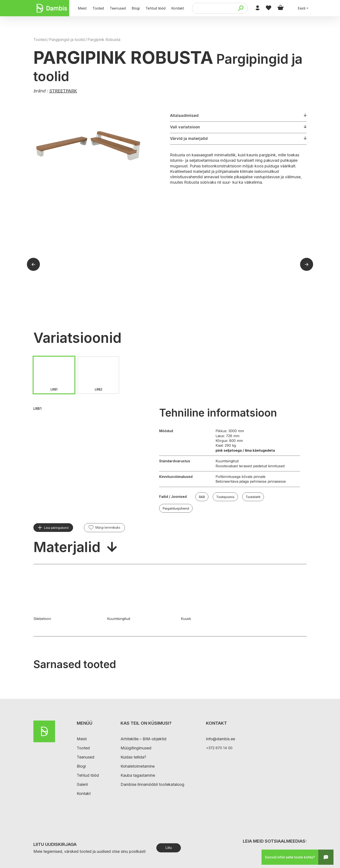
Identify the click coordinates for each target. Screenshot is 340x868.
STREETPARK (63, 91)
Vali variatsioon (185, 127)
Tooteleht (253, 497)
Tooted (40, 40)
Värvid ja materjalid (189, 138)
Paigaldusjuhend (176, 508)
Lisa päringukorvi (56, 528)
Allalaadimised (184, 115)
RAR (202, 497)
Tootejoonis (225, 497)
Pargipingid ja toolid (67, 40)
